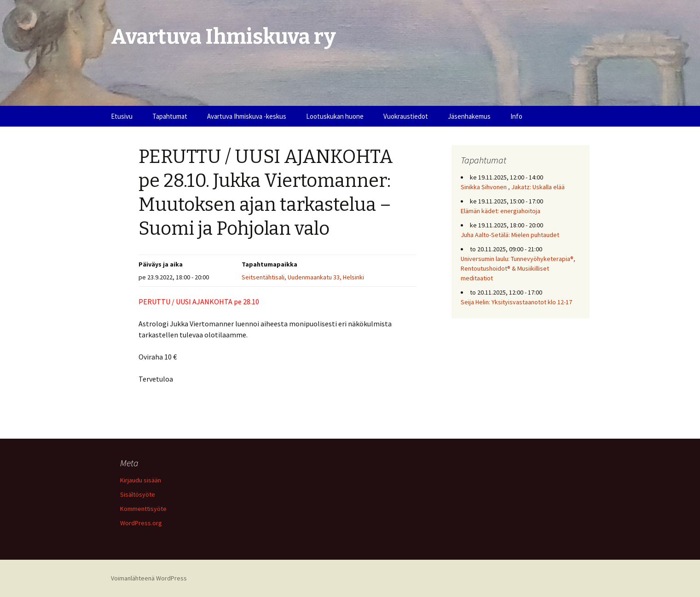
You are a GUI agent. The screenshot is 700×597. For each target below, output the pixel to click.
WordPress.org (141, 523)
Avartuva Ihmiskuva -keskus (247, 116)
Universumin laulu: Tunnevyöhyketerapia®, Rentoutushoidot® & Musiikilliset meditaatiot (518, 268)
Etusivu (122, 116)
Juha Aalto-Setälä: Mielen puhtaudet (510, 235)
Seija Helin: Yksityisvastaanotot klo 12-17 (516, 302)
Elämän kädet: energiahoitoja (500, 211)
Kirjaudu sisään (141, 480)
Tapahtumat (170, 116)
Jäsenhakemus (469, 116)
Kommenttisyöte (143, 509)
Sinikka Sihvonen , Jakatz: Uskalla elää (513, 187)
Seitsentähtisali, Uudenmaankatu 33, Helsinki (303, 277)
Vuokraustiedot (406, 116)
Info (516, 116)
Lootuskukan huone (335, 116)
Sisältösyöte (138, 494)
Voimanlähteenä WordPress (149, 578)
